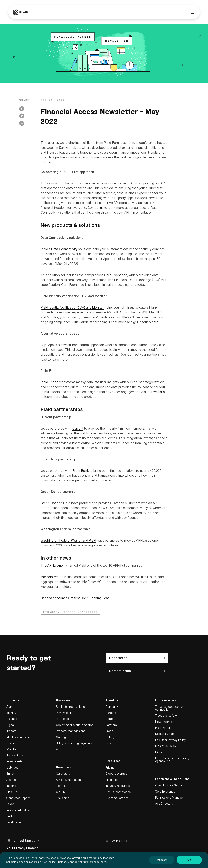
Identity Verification (19, 737)
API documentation (68, 780)
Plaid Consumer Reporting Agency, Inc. (172, 760)
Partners (111, 725)
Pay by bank (64, 713)
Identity (11, 713)
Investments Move (19, 810)
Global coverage (116, 774)
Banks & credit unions (70, 707)
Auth (10, 707)
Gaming (61, 737)
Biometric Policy (166, 746)
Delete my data (165, 734)
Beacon (12, 743)
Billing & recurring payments (74, 743)
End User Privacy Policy (171, 740)
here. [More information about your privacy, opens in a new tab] (104, 864)
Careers (111, 713)
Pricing (110, 768)
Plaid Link (12, 792)
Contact (111, 719)
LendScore (14, 822)
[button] (70, 612)
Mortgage (62, 719)
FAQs (159, 752)
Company (112, 707)
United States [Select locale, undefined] (27, 841)
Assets (11, 780)
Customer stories (117, 798)
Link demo (63, 798)
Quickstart (63, 774)
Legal (109, 743)
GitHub (60, 792)
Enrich (11, 774)
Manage (162, 862)
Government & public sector (74, 725)
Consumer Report (18, 798)
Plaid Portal (162, 728)
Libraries (62, 786)
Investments (15, 761)
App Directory (164, 804)
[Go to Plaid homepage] (21, 12)
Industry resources (118, 786)
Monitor (12, 749)
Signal (10, 725)
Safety (110, 737)
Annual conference (118, 792)
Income (11, 786)
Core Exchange (165, 792)
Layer (10, 804)
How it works (164, 722)
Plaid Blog (112, 780)
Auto (59, 749)
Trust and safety (166, 716)
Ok (189, 862)
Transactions (15, 755)
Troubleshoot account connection (170, 708)
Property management (70, 731)
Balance (12, 719)
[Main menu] (192, 12)
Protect (11, 816)
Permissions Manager (169, 798)
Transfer (12, 731)
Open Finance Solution (170, 785)
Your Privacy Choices (23, 848)
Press (109, 731)
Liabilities (12, 768)
